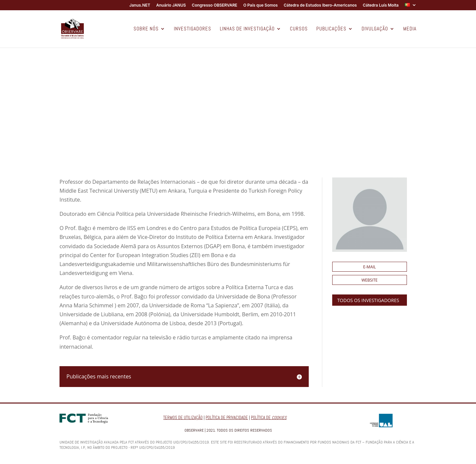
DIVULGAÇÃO (375, 29)
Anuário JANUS (171, 5)
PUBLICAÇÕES (331, 29)
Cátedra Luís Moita (381, 5)
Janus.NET (140, 5)
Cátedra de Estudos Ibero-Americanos (320, 5)
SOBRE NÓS (146, 29)
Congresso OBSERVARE (215, 5)
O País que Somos (260, 5)
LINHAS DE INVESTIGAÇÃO (247, 29)
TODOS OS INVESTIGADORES (368, 300)
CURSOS (299, 29)
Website (370, 280)
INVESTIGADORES (193, 29)
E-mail (370, 267)
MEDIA (410, 29)
